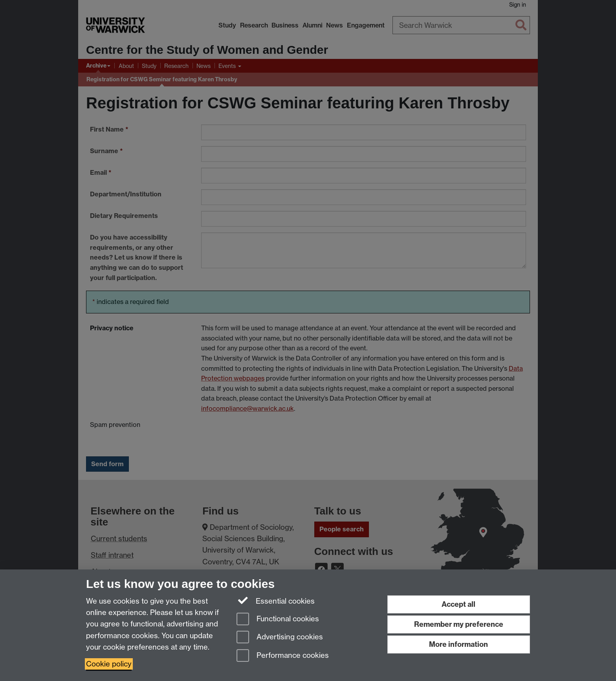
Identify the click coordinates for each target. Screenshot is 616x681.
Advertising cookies (280, 638)
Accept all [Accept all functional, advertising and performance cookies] (458, 604)
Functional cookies (278, 620)
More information (458, 644)
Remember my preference (459, 624)
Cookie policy (109, 664)
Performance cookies (283, 656)
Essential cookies (276, 600)
